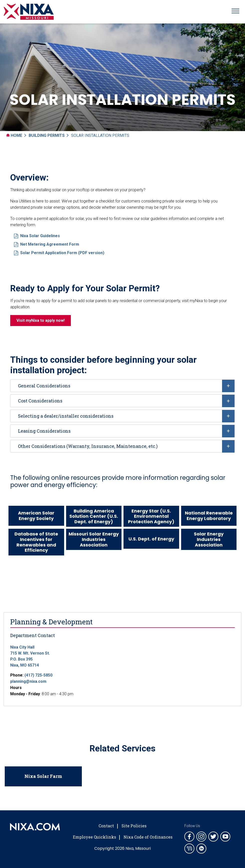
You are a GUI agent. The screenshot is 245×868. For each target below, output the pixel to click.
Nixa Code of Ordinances (148, 837)
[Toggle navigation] (235, 12)
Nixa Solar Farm (43, 776)
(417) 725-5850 (38, 675)
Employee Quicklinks (94, 837)
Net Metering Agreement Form (47, 244)
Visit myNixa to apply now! (41, 320)
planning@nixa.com (28, 681)
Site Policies (134, 826)
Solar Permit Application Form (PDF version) (59, 253)
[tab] (122, 386)
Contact (106, 826)
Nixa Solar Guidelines (37, 236)
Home (14, 135)
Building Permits (47, 135)
